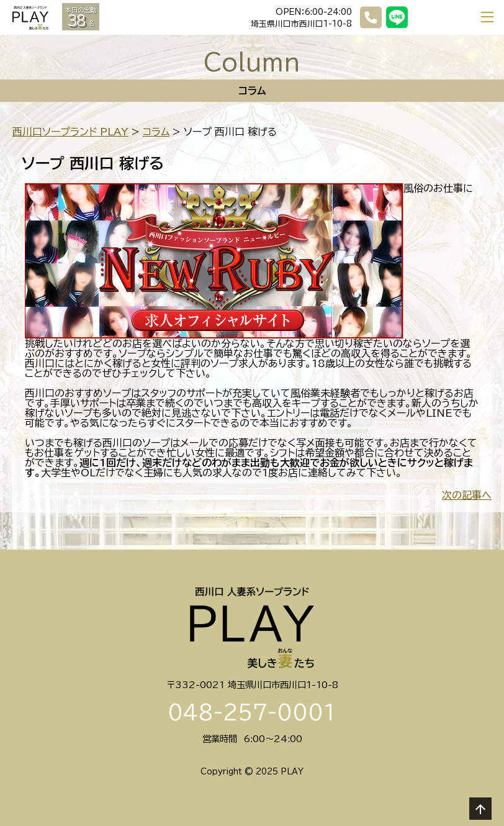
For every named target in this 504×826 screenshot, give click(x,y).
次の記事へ (467, 495)
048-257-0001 (252, 712)
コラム (156, 132)
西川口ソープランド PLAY (70, 132)
